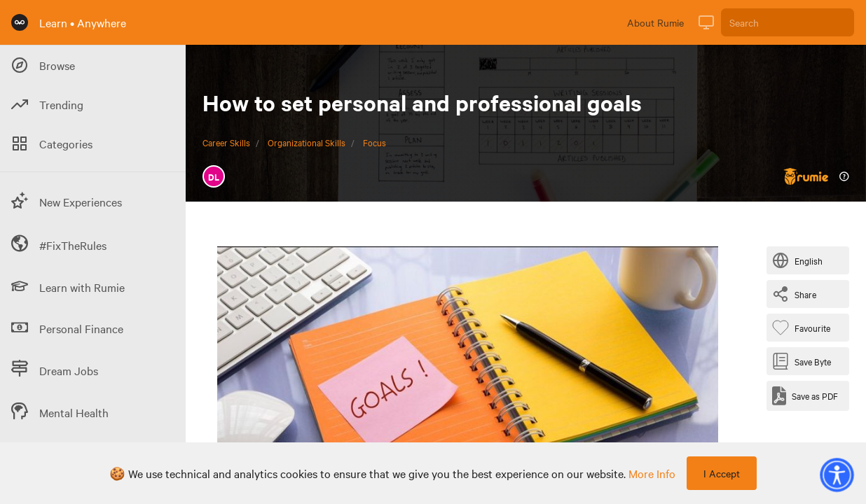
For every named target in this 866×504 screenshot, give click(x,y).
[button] (837, 475)
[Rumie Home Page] (20, 22)
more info (652, 473)
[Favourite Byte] (804, 328)
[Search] (788, 22)
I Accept (722, 473)
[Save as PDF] (805, 396)
